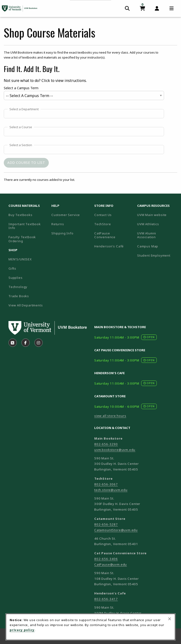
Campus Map (157, 246)
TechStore (103, 224)
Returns (58, 224)
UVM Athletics (157, 224)
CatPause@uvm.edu (111, 564)
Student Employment (157, 255)
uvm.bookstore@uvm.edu (115, 450)
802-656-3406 (106, 559)
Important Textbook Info (25, 226)
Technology (18, 287)
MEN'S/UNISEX (20, 259)
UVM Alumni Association (157, 235)
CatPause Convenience (105, 235)
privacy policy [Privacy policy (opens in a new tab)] (22, 630)
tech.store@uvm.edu (111, 490)
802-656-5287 (106, 524)
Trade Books (19, 296)
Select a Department (24, 109)
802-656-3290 (106, 444)
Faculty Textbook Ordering (22, 239)
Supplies (16, 278)
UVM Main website (157, 215)
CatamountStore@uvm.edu (116, 530)
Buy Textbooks (21, 215)
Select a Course (21, 127)
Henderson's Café (109, 246)
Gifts (12, 268)
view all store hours (110, 416)
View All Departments (26, 305)
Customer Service (66, 215)
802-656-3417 (106, 599)
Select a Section (21, 145)
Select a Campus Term (21, 88)
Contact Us (103, 215)
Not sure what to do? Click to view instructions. (45, 80)
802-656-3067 (106, 484)
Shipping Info (62, 233)
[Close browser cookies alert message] (170, 619)
